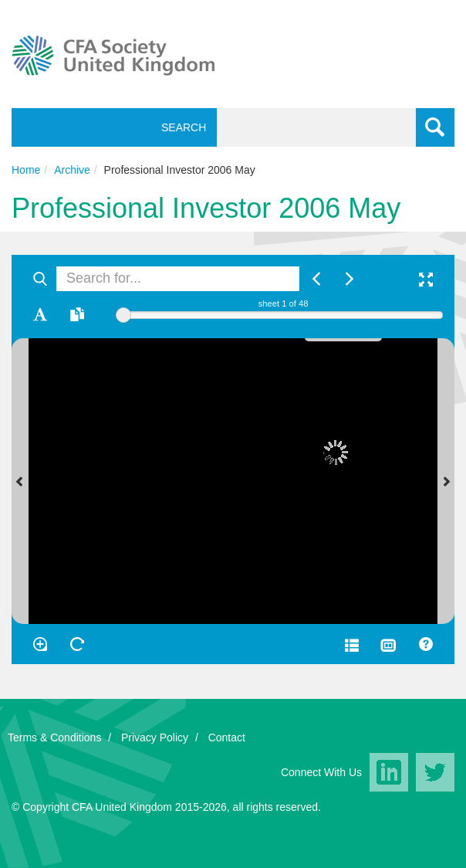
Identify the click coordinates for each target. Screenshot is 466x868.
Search (181, 127)
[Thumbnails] (389, 644)
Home (26, 170)
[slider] (123, 315)
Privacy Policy (155, 737)
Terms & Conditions (54, 737)
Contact (227, 737)
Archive (72, 170)
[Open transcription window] (77, 314)
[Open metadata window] (352, 644)
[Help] (426, 644)
